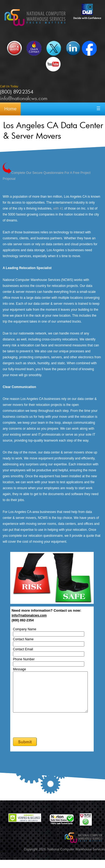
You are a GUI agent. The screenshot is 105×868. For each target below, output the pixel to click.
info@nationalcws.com (24, 98)
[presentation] (55, 734)
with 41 (58, 208)
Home (10, 109)
